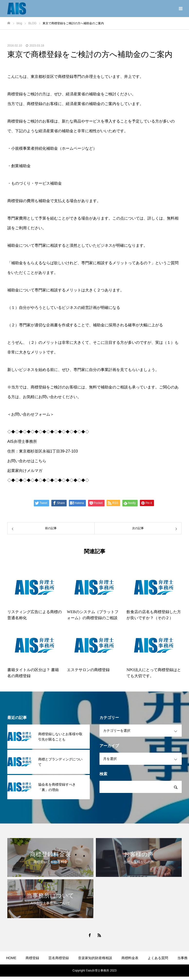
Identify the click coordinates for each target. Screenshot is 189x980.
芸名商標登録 (59, 958)
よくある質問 (158, 958)
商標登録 (32, 958)
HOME (11, 958)
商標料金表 (130, 958)
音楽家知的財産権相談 (95, 958)
